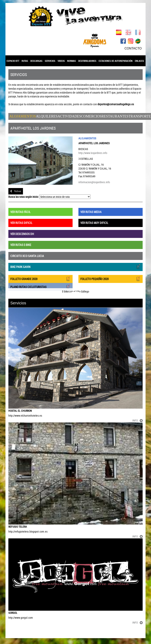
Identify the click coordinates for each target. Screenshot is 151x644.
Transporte (140, 116)
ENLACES (139, 61)
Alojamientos (23, 116)
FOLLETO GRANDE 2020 (40, 279)
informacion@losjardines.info (94, 182)
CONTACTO (133, 48)
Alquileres (47, 116)
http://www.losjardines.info (93, 153)
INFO (137, 420)
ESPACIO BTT (13, 61)
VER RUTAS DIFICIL (21, 223)
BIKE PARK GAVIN (75, 266)
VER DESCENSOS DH (22, 234)
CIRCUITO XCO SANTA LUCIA (27, 256)
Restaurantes (115, 116)
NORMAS (72, 61)
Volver (16, 191)
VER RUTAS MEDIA (91, 212)
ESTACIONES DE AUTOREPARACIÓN (116, 61)
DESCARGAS (36, 61)
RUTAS (25, 61)
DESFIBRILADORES (87, 61)
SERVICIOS (50, 61)
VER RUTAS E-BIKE (21, 245)
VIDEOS (61, 61)
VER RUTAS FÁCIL (20, 212)
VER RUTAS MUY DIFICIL (94, 223)
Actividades (69, 116)
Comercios (91, 116)
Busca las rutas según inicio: (24, 197)
